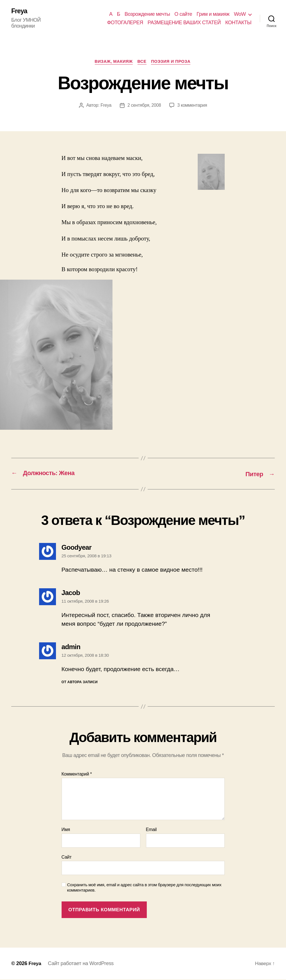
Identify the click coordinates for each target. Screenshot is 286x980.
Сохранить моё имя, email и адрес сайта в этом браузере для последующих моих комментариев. (144, 888)
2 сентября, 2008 (144, 106)
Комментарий (77, 775)
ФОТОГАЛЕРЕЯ (125, 23)
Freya (20, 11)
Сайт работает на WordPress (81, 964)
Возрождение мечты (147, 14)
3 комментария (193, 106)
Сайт (67, 858)
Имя (66, 830)
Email (151, 830)
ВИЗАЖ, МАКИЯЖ (113, 62)
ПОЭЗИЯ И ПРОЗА (173, 62)
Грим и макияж (213, 14)
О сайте (183, 14)
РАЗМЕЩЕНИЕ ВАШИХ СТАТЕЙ (184, 23)
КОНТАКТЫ (238, 23)
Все (142, 62)
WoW (240, 14)
